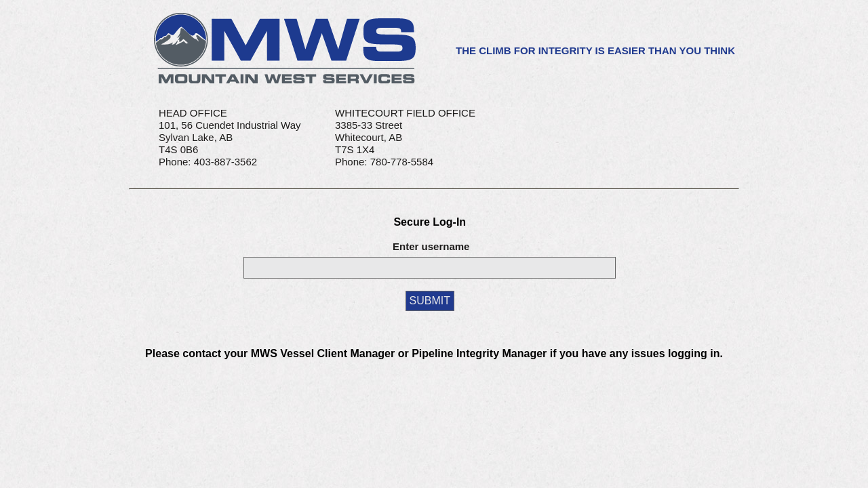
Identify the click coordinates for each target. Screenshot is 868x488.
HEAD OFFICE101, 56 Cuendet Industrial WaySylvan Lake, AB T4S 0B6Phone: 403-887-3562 (230, 137)
